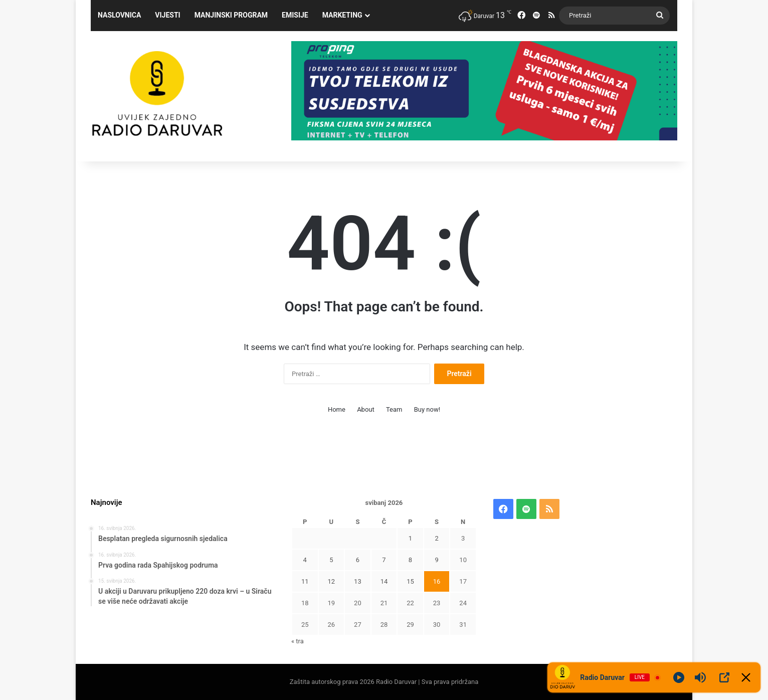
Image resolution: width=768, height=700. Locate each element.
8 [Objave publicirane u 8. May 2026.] (410, 560)
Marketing (342, 15)
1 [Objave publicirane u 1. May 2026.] (410, 538)
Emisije (295, 15)
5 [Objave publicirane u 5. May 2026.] (331, 560)
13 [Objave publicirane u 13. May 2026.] (358, 581)
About (366, 409)
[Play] (679, 677)
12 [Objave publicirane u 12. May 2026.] (332, 581)
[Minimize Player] (746, 677)
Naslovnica (119, 15)
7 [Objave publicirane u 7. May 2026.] (384, 560)
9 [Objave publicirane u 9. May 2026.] (436, 560)
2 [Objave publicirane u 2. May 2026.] (436, 538)
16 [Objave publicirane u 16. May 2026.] (437, 581)
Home (337, 409)
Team (394, 409)
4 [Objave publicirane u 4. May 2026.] (305, 560)
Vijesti (167, 15)
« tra (298, 641)
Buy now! (427, 409)
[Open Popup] (724, 677)
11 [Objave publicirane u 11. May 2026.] (305, 581)
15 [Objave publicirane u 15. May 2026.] (410, 581)
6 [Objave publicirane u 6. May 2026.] (358, 560)
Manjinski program (231, 15)
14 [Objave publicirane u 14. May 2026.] (384, 581)
